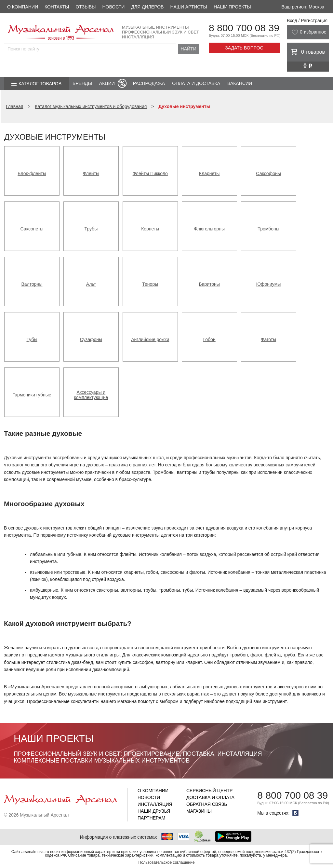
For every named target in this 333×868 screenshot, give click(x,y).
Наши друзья (154, 811)
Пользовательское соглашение (167, 862)
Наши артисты (188, 7)
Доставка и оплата (210, 797)
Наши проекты (232, 7)
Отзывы (86, 7)
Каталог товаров (40, 84)
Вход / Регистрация (307, 21)
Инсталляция (155, 804)
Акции (107, 83)
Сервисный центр (209, 791)
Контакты (57, 7)
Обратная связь (207, 804)
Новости (113, 7)
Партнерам (152, 818)
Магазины (199, 811)
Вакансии (240, 83)
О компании (23, 7)
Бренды (82, 83)
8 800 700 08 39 (244, 28)
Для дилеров (147, 7)
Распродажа (149, 83)
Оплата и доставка (196, 83)
